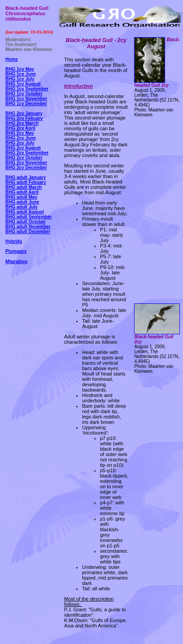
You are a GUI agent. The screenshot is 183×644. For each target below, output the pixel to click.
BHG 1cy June (21, 74)
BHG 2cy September (27, 153)
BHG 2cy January (24, 113)
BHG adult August (25, 212)
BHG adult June (22, 202)
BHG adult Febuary (26, 182)
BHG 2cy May (20, 133)
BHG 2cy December (26, 168)
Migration (17, 261)
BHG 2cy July (20, 143)
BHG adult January (26, 177)
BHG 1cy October (24, 94)
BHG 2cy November (26, 163)
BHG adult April (22, 192)
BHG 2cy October (24, 158)
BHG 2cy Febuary (24, 118)
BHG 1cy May (20, 69)
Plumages (16, 251)
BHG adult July (22, 207)
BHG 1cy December (26, 104)
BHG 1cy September (27, 89)
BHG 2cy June (21, 138)
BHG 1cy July (20, 79)
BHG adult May (21, 197)
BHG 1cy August (23, 84)
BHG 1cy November (26, 99)
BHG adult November (28, 227)
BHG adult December (28, 232)
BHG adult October (26, 222)
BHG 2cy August (23, 148)
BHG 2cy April (20, 128)
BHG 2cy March (22, 123)
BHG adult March (24, 187)
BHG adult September (28, 217)
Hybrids (14, 241)
